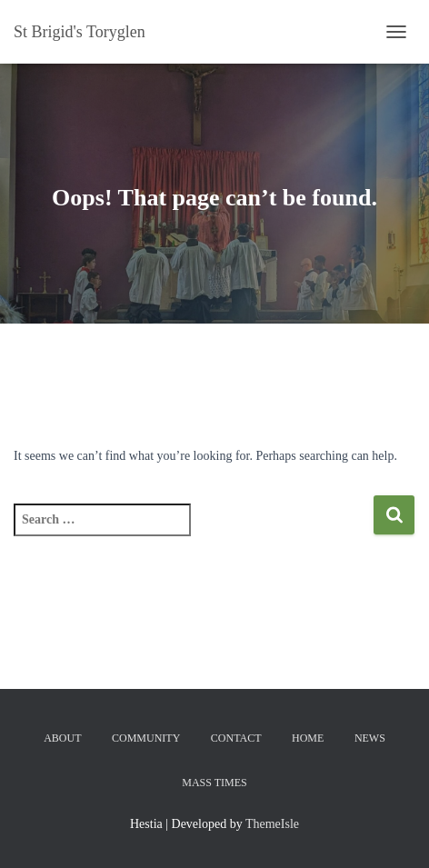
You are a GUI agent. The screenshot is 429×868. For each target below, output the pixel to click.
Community (146, 738)
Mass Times (214, 783)
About (62, 738)
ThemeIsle (272, 824)
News (370, 738)
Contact (236, 738)
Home (308, 738)
